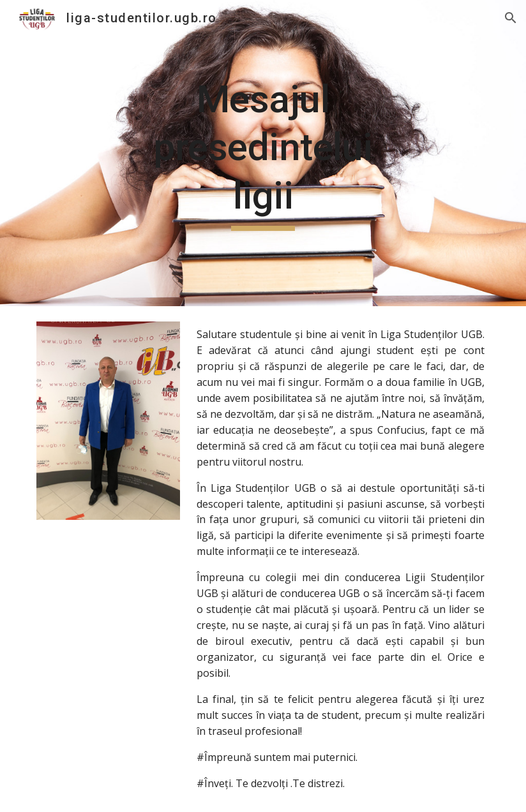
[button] (511, 18)
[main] (263, 153)
